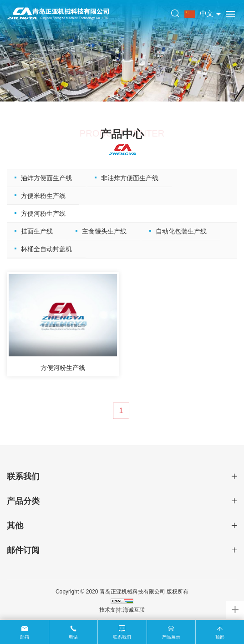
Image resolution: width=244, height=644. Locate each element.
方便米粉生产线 (42, 196)
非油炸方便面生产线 (128, 178)
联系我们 (122, 637)
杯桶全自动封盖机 (45, 249)
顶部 (220, 637)
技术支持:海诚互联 (122, 610)
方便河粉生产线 (42, 213)
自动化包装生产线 (180, 231)
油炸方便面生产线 (45, 178)
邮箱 (25, 637)
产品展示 (171, 637)
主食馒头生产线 (103, 231)
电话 (73, 637)
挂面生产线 (36, 231)
